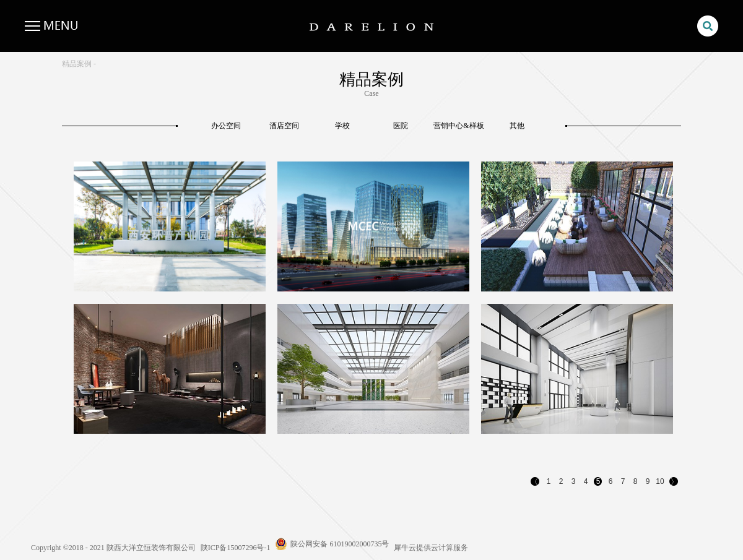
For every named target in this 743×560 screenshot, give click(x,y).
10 (660, 481)
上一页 (536, 483)
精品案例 (77, 64)
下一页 (674, 483)
